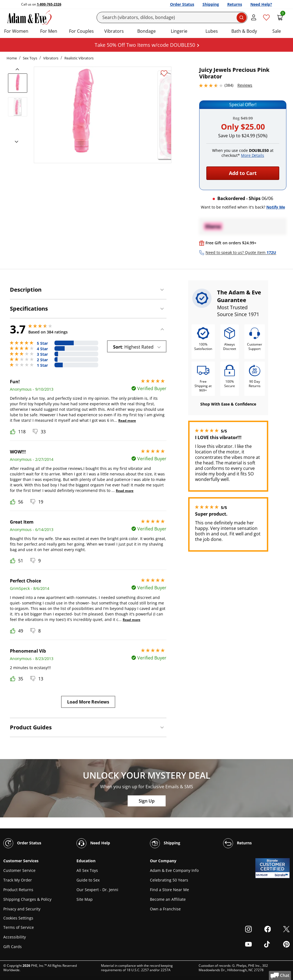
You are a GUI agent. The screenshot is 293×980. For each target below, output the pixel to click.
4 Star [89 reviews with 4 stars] (42, 349)
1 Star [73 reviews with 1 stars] (42, 365)
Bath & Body (244, 31)
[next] (15, 142)
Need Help (93, 843)
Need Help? (261, 4)
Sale (277, 31)
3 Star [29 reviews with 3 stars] (42, 354)
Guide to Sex (88, 880)
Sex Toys (30, 58)
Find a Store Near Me (169, 890)
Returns (235, 4)
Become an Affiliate (168, 899)
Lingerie (179, 31)
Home (12, 58)
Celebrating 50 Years (169, 880)
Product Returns (18, 890)
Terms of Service (19, 927)
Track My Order (18, 880)
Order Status (182, 4)
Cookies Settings (18, 918)
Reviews (245, 85)
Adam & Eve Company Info (174, 870)
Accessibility (15, 937)
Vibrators (114, 31)
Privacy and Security (22, 909)
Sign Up (147, 801)
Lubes (212, 31)
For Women (16, 31)
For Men (49, 31)
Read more (127, 421)
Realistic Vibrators (79, 58)
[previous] (19, 69)
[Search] (172, 17)
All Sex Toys (87, 870)
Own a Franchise (165, 909)
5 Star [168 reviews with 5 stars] (42, 343)
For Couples (81, 31)
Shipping (211, 4)
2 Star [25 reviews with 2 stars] (42, 360)
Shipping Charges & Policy (27, 899)
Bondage (146, 31)
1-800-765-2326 (49, 4)
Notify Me (276, 207)
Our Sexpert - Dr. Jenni (97, 890)
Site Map (85, 899)
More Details (253, 155)
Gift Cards (13, 947)
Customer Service (19, 870)
